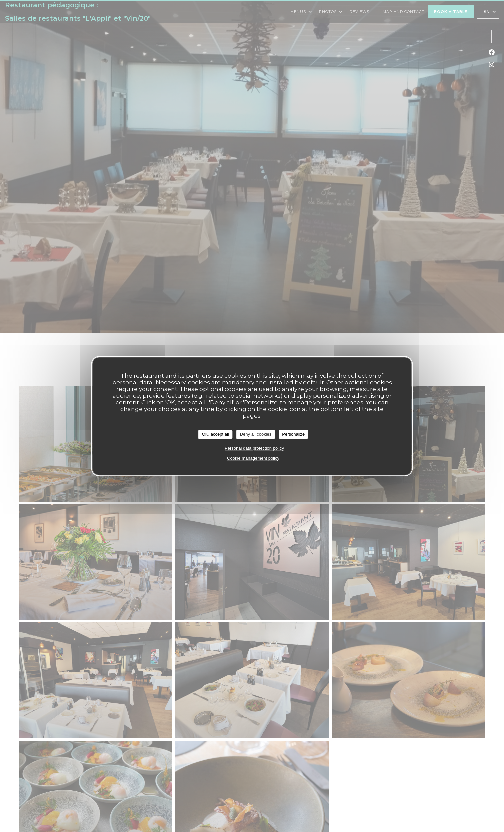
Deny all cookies (256, 434)
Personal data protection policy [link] (254, 448)
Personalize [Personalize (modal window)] (293, 434)
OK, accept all (215, 434)
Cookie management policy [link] (253, 458)
